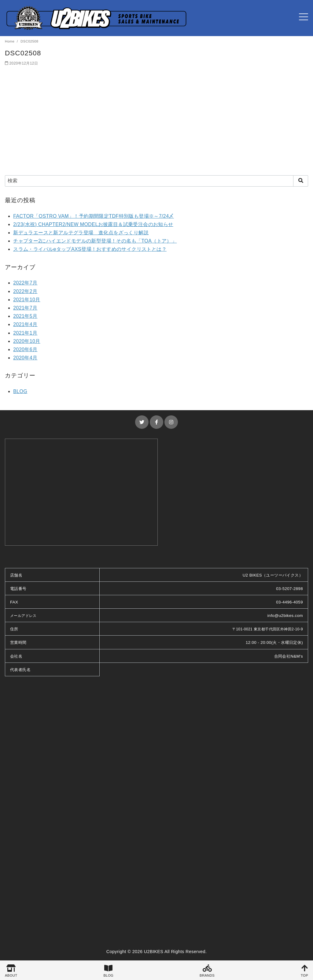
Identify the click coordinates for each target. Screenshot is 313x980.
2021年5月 (25, 316)
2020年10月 (27, 341)
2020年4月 (25, 358)
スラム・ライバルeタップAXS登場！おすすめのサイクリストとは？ (90, 249)
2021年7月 (25, 308)
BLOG (20, 391)
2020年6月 (25, 349)
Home (10, 41)
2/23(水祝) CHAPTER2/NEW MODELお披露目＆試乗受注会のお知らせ (93, 224)
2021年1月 (25, 333)
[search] (301, 181)
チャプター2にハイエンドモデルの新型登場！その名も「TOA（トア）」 (95, 241)
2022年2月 (25, 291)
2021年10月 (27, 300)
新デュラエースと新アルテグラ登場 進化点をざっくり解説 (81, 233)
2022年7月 (25, 283)
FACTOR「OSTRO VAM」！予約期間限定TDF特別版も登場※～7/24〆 (94, 216)
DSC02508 (29, 41)
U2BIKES (154, 952)
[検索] (156, 181)
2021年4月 (25, 324)
